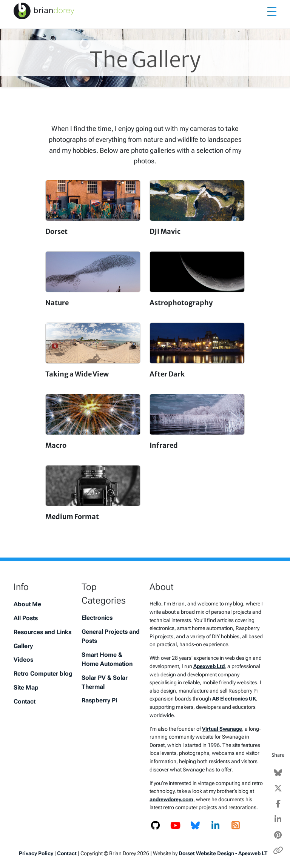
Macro (56, 445)
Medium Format (72, 517)
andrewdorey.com (171, 800)
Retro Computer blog (43, 674)
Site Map (26, 687)
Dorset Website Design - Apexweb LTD (225, 853)
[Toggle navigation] (272, 11)
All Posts (26, 618)
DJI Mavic (165, 231)
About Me (27, 604)
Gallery (23, 646)
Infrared (164, 445)
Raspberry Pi (99, 700)
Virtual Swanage (222, 729)
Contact (25, 701)
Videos (23, 660)
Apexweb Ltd (209, 666)
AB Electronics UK (234, 699)
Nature (57, 303)
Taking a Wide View (77, 374)
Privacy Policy (36, 853)
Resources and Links (42, 632)
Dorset (56, 231)
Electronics (97, 618)
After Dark (167, 374)
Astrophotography (181, 303)
